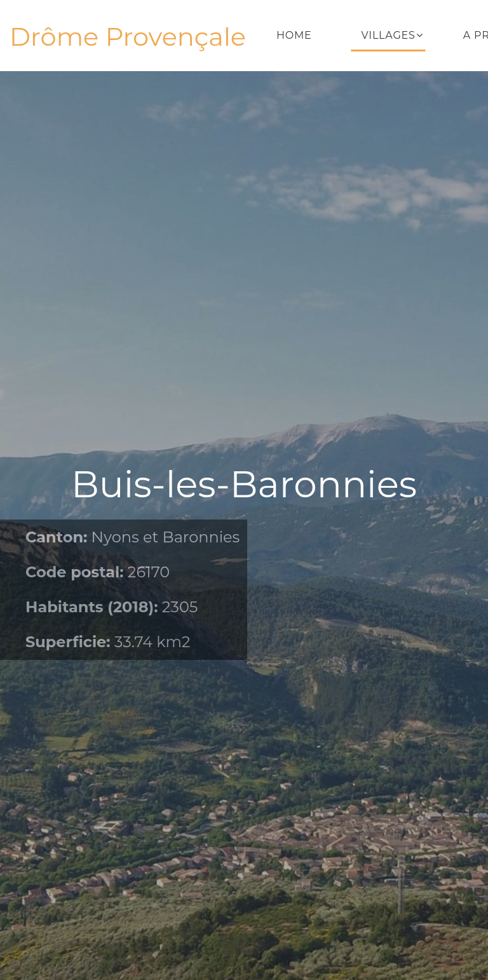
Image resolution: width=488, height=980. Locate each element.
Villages (389, 35)
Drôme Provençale (128, 37)
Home (294, 35)
